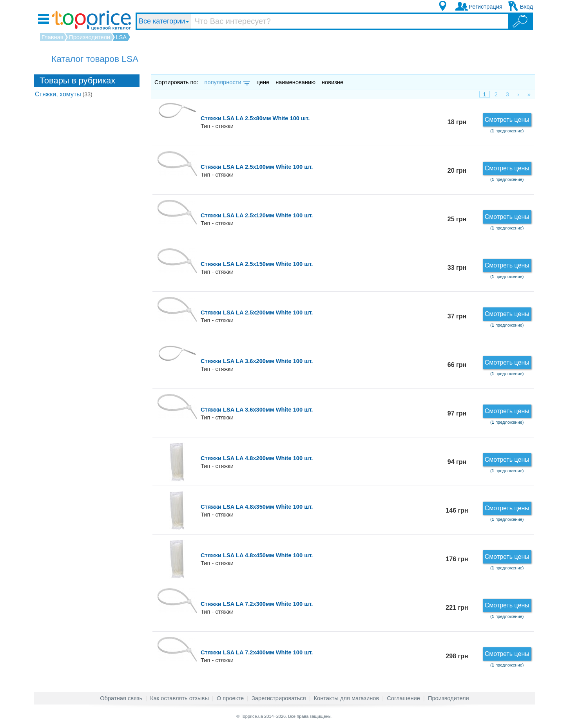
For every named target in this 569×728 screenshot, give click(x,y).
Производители (448, 698)
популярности (227, 82)
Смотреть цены (507, 120)
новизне (333, 82)
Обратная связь (121, 698)
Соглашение (403, 698)
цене (263, 82)
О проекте (230, 698)
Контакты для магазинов (347, 698)
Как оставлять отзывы (179, 698)
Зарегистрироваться (279, 698)
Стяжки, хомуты (64, 94)
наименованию (295, 82)
